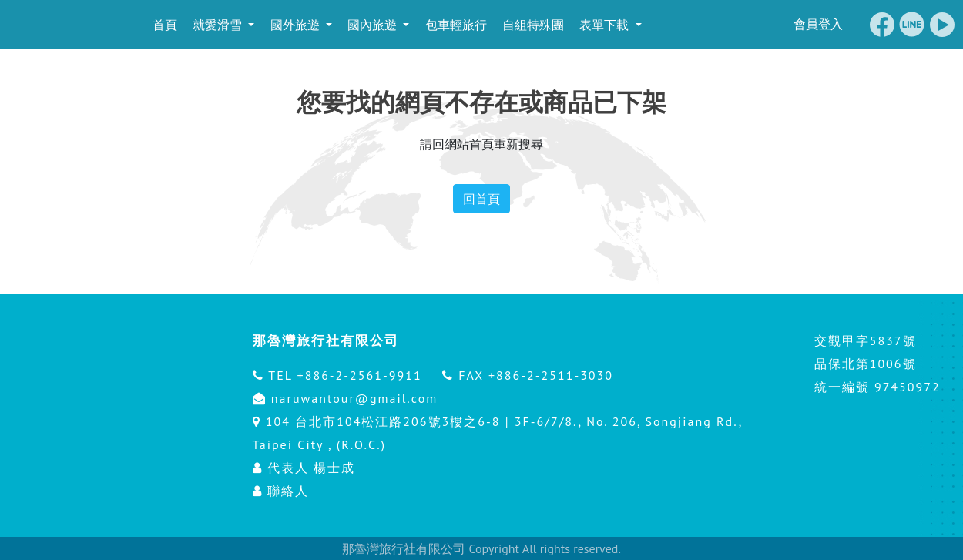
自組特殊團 (532, 25)
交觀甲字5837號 (866, 340)
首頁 (163, 25)
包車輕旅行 (454, 25)
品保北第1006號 (866, 364)
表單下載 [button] (604, 25)
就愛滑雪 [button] (218, 25)
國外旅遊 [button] (295, 25)
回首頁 (481, 199)
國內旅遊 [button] (372, 25)
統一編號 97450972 (877, 387)
